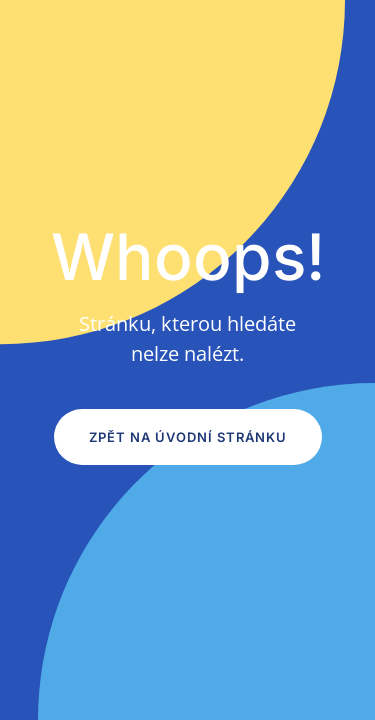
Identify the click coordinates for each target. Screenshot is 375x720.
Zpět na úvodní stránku (188, 437)
